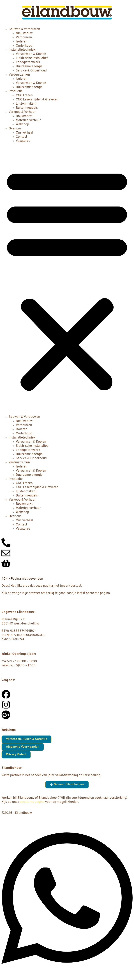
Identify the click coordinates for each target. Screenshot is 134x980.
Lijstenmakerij (26, 104)
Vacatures (23, 141)
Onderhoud (24, 46)
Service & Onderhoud (31, 71)
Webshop (22, 124)
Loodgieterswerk (28, 62)
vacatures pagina (32, 802)
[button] (67, 279)
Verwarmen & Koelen (31, 54)
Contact (22, 137)
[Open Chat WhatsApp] (67, 972)
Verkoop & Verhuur (22, 112)
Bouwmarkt (24, 116)
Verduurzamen (19, 75)
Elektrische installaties (32, 58)
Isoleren (22, 42)
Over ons (15, 129)
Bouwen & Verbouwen (24, 29)
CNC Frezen (24, 95)
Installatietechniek (22, 50)
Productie (16, 91)
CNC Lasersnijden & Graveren (37, 100)
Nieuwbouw (24, 33)
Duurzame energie (29, 67)
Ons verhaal (24, 133)
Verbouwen (24, 38)
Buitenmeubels (27, 108)
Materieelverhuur (28, 120)
